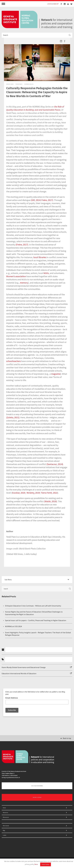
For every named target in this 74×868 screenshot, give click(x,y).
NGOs (46, 273)
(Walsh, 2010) (50, 501)
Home (4, 808)
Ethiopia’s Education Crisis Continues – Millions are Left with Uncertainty (33, 606)
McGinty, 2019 (33, 493)
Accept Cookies (46, 864)
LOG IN (49, 4)
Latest (5, 835)
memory (24, 283)
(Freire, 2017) (22, 245)
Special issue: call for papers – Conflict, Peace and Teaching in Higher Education (36, 620)
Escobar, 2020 (19, 493)
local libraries (40, 257)
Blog (4, 830)
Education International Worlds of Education (19, 673)
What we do (6, 826)
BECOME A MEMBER (37, 797)
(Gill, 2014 (36, 200)
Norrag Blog (29, 84)
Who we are (6, 817)
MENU (4, 4)
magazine (56, 374)
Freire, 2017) (47, 200)
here (36, 864)
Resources (5, 813)
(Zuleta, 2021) (13, 417)
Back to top (66, 738)
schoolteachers (13, 361)
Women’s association (16, 276)
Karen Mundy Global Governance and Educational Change (24, 667)
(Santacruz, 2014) (55, 464)
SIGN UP (56, 4)
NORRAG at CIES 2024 (13, 626)
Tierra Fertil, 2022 (49, 493)
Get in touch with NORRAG (37, 786)
